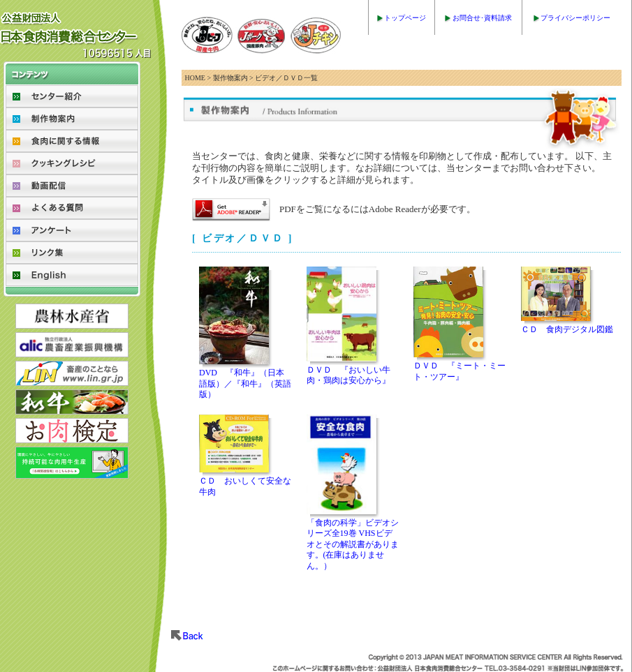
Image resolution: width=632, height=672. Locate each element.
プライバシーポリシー (575, 18)
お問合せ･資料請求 (482, 18)
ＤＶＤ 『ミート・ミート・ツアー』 (460, 371)
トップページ (405, 18)
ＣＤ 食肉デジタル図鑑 (567, 329)
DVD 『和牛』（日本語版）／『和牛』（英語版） (245, 383)
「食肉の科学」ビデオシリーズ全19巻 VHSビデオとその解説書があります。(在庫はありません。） (353, 544)
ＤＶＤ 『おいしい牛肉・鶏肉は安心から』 (348, 375)
